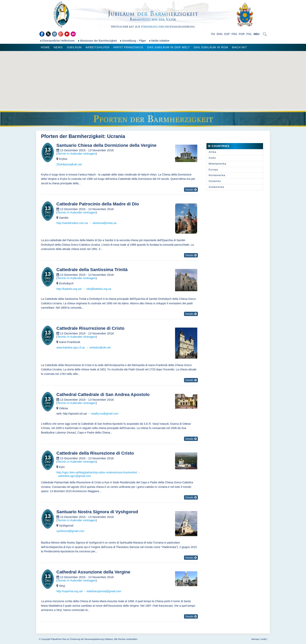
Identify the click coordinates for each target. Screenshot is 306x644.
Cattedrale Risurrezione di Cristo (90, 328)
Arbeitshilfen (97, 47)
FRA (234, 34)
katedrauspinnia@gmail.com (104, 591)
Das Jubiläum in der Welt (169, 47)
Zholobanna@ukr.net (69, 164)
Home (45, 47)
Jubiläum (74, 47)
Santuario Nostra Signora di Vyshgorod (97, 512)
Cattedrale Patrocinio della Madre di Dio (98, 204)
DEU (256, 34)
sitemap (255, 639)
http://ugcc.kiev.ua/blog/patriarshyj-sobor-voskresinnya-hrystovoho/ (97, 472)
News (58, 47)
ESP (227, 34)
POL (249, 34)
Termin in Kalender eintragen (77, 154)
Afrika (212, 152)
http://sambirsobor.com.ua (72, 223)
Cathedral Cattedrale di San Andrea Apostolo (103, 395)
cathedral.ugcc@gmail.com (74, 476)
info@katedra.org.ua (99, 289)
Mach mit (239, 47)
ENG (220, 34)
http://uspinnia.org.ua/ (70, 591)
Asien (212, 158)
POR (242, 34)
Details (191, 190)
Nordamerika (217, 175)
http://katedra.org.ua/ (69, 289)
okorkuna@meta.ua (104, 223)
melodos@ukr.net (100, 348)
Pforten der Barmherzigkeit (72, 136)
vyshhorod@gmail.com (70, 531)
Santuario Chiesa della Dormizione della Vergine (106, 145)
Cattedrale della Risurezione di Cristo (95, 453)
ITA (213, 34)
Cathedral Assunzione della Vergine (93, 572)
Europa (213, 170)
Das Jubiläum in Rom (211, 47)
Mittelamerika (217, 164)
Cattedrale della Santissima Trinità (92, 270)
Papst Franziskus (128, 47)
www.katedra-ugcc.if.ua (71, 348)
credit (263, 639)
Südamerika (216, 187)
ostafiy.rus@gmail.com (105, 414)
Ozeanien (215, 181)
